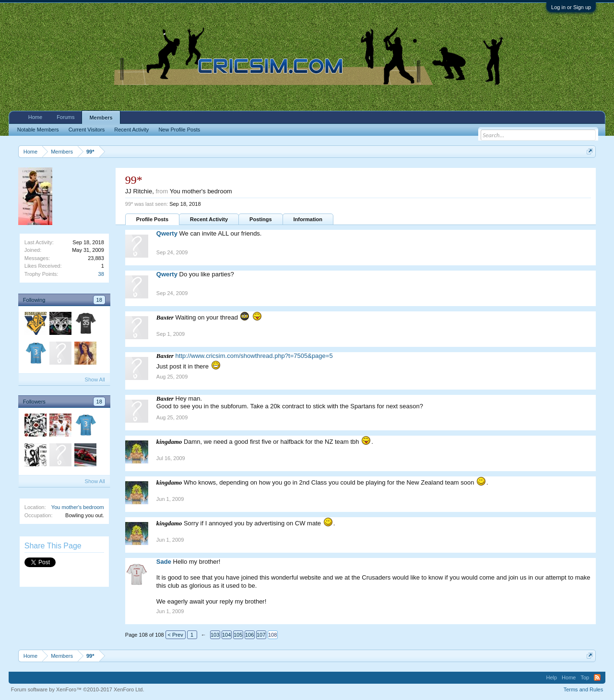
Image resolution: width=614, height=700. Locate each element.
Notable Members (38, 130)
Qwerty (167, 233)
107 (261, 635)
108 (272, 635)
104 (226, 635)
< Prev (176, 635)
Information (308, 219)
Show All (95, 380)
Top (585, 677)
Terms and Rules (584, 689)
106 (249, 635)
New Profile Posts (179, 130)
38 (101, 274)
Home (35, 117)
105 (238, 635)
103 (215, 635)
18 (99, 300)
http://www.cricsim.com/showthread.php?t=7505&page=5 (254, 356)
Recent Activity (209, 219)
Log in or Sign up (571, 7)
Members (101, 118)
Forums (65, 117)
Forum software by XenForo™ (78, 689)
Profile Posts (152, 219)
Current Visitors (87, 130)
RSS (597, 677)
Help (551, 677)
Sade (164, 562)
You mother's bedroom (78, 507)
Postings (260, 219)
